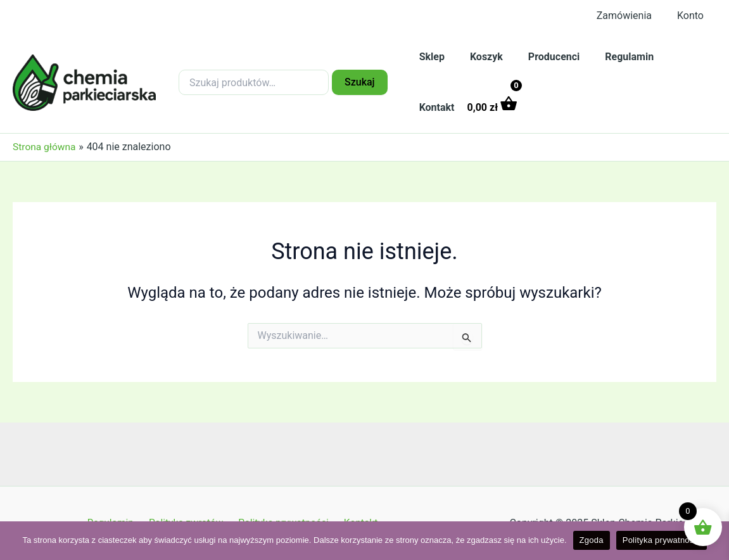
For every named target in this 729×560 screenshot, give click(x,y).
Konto (693, 16)
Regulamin (612, 57)
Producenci (541, 57)
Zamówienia (632, 16)
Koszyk (479, 57)
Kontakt (674, 57)
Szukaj (360, 82)
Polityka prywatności (662, 540)
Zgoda (592, 540)
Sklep (429, 57)
